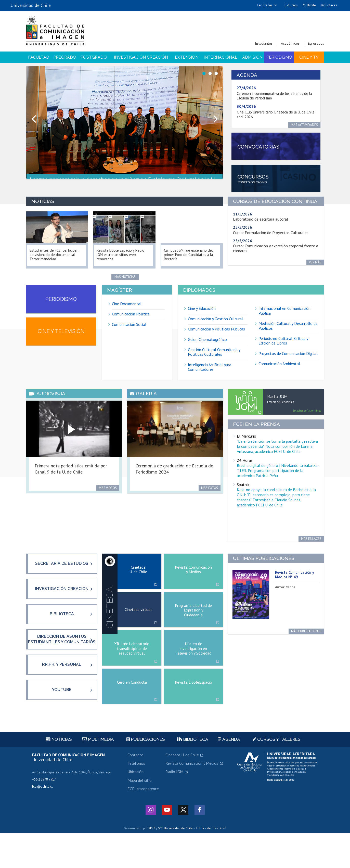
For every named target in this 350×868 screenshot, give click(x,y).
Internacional (221, 57)
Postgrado (94, 57)
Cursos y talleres (277, 774)
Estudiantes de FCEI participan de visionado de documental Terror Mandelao (56, 258)
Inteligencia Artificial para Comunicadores (210, 375)
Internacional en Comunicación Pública (284, 319)
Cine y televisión (61, 348)
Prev (33, 120)
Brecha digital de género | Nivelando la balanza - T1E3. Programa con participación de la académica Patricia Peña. (278, 483)
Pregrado (65, 57)
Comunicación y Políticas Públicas (216, 337)
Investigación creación (62, 611)
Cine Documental (127, 311)
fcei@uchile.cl (42, 821)
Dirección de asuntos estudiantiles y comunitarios (62, 668)
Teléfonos (136, 798)
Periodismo (279, 57)
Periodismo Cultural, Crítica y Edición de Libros (283, 348)
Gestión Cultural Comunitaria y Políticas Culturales (214, 360)
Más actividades (308, 125)
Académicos (290, 43)
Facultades (265, 5)
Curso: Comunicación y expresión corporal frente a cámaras (276, 253)
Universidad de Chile (178, 863)
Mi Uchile (309, 5)
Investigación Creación (141, 57)
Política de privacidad (211, 863)
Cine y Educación (202, 316)
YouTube (62, 725)
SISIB (152, 863)
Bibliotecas (329, 5)
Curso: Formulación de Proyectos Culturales (271, 237)
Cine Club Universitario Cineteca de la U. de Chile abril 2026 (274, 114)
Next (216, 120)
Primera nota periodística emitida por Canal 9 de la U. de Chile (71, 481)
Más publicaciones (306, 648)
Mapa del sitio (140, 815)
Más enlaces (311, 551)
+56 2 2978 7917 (44, 814)
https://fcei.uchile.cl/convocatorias (276, 148)
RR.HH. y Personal (62, 696)
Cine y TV (309, 57)
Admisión (252, 57)
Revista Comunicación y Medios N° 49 (296, 591)
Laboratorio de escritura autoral (261, 224)
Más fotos (210, 500)
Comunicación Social (129, 332)
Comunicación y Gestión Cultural (215, 327)
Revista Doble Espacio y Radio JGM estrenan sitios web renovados (124, 258)
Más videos (108, 500)
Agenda (229, 774)
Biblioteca (62, 639)
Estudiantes (264, 43)
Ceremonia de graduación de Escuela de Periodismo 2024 (174, 481)
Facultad (39, 57)
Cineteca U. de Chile (182, 790)
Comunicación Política (131, 322)
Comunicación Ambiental (279, 372)
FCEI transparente (143, 824)
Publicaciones (146, 774)
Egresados (316, 43)
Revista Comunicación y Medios (192, 798)
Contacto (135, 790)
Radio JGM (174, 807)
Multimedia (98, 774)
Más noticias (125, 280)
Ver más (315, 267)
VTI (160, 863)
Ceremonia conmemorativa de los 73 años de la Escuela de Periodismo (274, 96)
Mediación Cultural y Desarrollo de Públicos (288, 334)
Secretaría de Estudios (62, 582)
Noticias (59, 774)
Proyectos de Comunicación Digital (288, 361)
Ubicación (135, 807)
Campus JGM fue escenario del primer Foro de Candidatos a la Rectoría (192, 258)
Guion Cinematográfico (207, 347)
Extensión (187, 57)
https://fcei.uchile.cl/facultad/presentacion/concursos (276, 182)
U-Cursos (291, 5)
